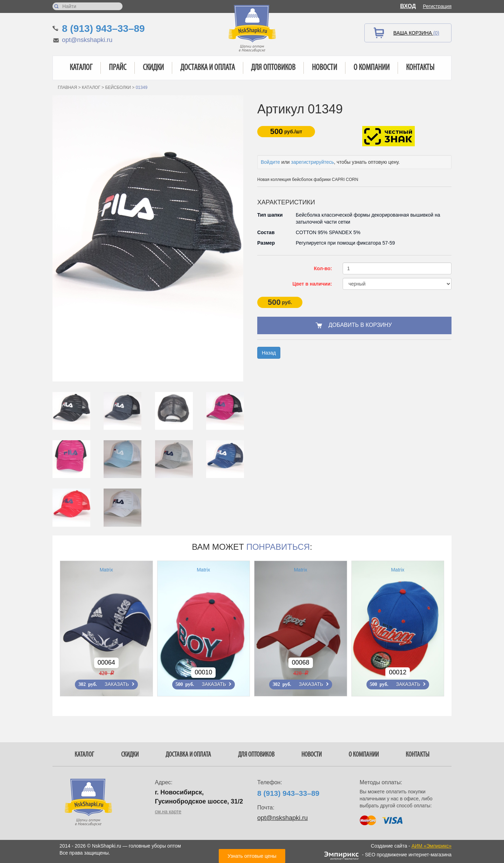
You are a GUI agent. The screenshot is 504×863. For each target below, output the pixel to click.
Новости (324, 68)
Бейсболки (118, 87)
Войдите (270, 162)
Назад (269, 353)
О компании (372, 68)
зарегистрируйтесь (313, 162)
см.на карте (168, 812)
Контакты (420, 68)
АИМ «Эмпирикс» (432, 846)
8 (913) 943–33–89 (103, 29)
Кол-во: (323, 268)
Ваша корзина (416, 33)
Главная (67, 87)
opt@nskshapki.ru (87, 40)
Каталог (81, 68)
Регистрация (437, 6)
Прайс (118, 68)
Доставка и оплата (208, 68)
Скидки (153, 68)
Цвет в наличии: (312, 284)
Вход (408, 6)
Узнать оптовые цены (252, 856)
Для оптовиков (273, 68)
